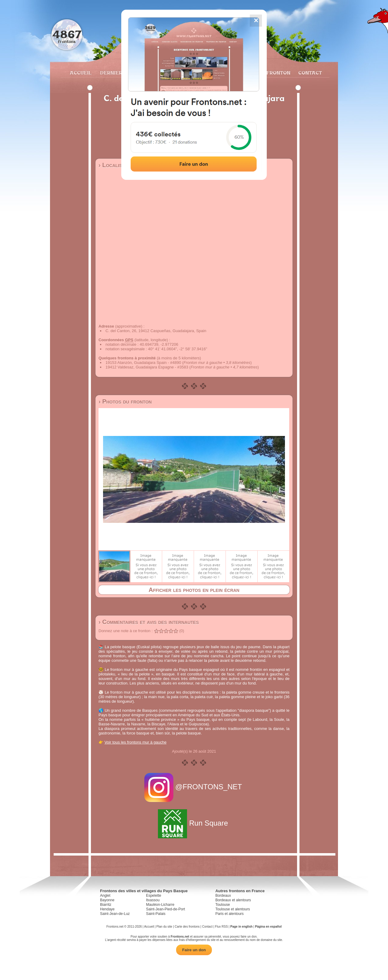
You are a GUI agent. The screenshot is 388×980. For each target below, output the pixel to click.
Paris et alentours (229, 914)
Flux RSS (221, 927)
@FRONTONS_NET (194, 787)
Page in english (241, 927)
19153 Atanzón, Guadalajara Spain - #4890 (143, 363)
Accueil (80, 73)
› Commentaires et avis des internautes (149, 622)
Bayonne (107, 900)
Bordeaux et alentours (233, 900)
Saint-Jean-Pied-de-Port (166, 909)
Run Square (194, 823)
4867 (67, 34)
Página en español (268, 927)
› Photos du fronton (125, 401)
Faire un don (194, 950)
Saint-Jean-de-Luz (115, 914)
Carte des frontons (187, 927)
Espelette (154, 896)
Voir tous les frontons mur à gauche (136, 742)
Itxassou (153, 900)
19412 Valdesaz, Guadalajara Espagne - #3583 (147, 367)
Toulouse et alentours (232, 909)
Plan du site (164, 927)
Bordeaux (223, 896)
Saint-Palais (156, 914)
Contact (309, 73)
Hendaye (107, 909)
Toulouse (222, 905)
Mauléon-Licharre (160, 905)
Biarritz (106, 905)
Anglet (105, 896)
